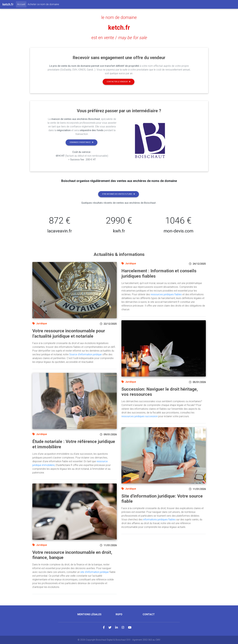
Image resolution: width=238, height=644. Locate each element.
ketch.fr (119, 28)
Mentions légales (89, 614)
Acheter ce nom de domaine (43, 4)
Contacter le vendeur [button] (119, 82)
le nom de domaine (119, 18)
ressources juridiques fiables (166, 294)
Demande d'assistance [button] (81, 142)
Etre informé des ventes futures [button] (119, 194)
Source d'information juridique (85, 354)
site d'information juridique (95, 572)
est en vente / (119, 38)
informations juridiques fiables (159, 519)
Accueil (22, 4)
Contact (149, 614)
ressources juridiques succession (140, 416)
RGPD (119, 614)
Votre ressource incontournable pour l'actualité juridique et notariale (69, 333)
